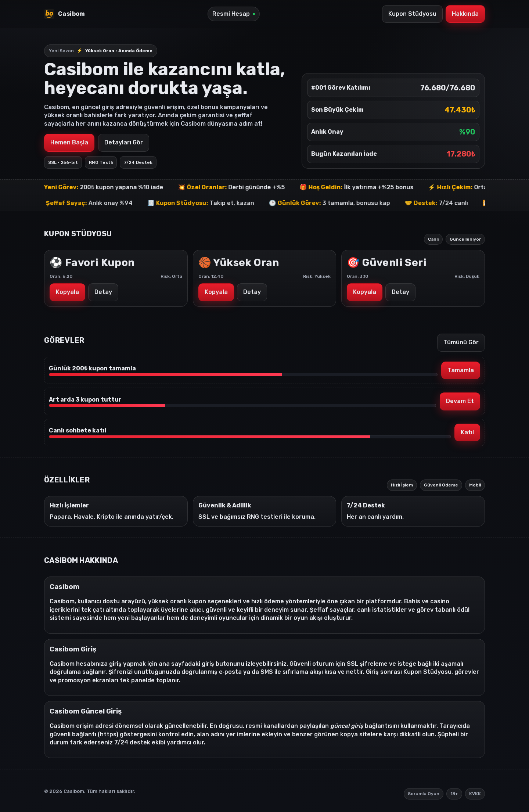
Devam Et (460, 401)
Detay (103, 292)
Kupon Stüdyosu (412, 14)
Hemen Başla (69, 142)
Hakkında (465, 14)
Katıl (467, 432)
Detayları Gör (124, 142)
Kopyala (67, 292)
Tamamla (461, 370)
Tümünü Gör (461, 342)
